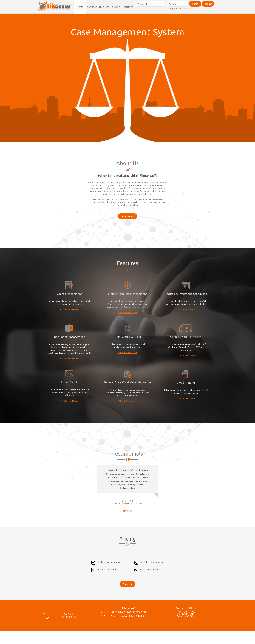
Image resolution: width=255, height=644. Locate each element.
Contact (128, 7)
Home (80, 7)
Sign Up (208, 4)
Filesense (127, 614)
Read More (127, 216)
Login (195, 4)
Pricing (116, 7)
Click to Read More (69, 309)
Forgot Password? (178, 8)
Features (104, 7)
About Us (92, 7)
